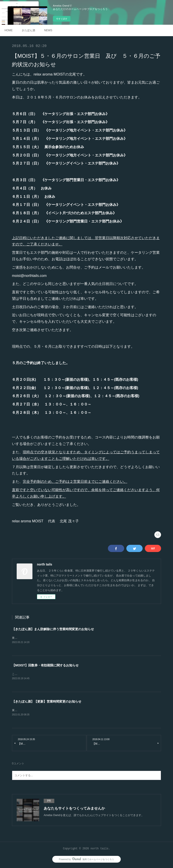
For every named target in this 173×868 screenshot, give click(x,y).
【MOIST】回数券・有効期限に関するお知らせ (45, 666)
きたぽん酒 (28, 30)
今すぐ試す (62, 19)
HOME (9, 30)
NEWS (48, 30)
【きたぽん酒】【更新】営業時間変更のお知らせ (47, 702)
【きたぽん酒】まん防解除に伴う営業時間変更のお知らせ (53, 629)
